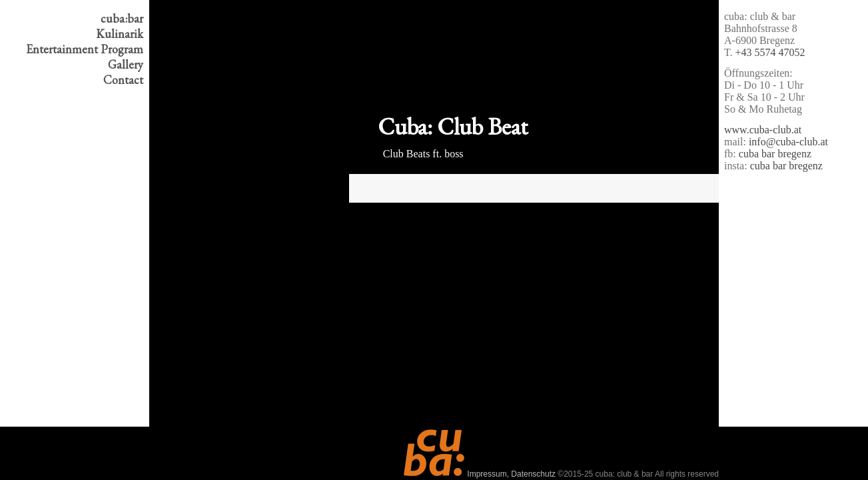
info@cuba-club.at (788, 142)
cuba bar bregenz (775, 154)
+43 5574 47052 (770, 52)
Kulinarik (120, 34)
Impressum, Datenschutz (511, 474)
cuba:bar (122, 18)
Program (85, 49)
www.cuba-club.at (763, 130)
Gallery (126, 64)
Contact (123, 80)
